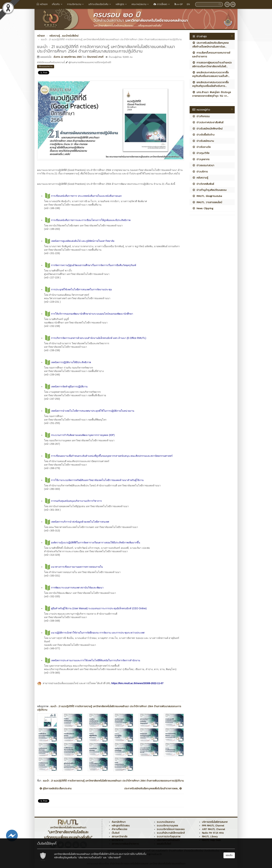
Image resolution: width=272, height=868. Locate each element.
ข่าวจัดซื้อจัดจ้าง (203, 135)
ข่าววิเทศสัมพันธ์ (203, 184)
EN (188, 4)
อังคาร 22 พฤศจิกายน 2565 (68, 57)
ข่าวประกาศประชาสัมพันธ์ (208, 122)
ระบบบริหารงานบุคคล (167, 826)
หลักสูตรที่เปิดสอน (121, 826)
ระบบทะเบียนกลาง (166, 822)
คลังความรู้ (200, 178)
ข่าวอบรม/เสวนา (203, 165)
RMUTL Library (210, 837)
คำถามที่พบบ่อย (119, 829)
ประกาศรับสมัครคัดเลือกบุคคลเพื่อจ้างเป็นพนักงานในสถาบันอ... (210, 45)
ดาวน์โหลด (162, 4)
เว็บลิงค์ (116, 833)
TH (227, 4)
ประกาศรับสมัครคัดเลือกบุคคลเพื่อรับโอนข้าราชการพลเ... (153, 789)
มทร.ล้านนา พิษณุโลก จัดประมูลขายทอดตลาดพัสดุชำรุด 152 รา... (212, 94)
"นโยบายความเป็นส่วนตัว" (90, 858)
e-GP (179, 4)
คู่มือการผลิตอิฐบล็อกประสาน (56, 789)
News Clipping (203, 208)
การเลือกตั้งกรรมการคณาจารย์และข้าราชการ (211, 54)
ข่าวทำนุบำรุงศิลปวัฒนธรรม (209, 190)
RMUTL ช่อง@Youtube (207, 196)
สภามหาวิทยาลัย (120, 837)
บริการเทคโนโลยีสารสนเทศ (215, 822)
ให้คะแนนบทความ (46, 66)
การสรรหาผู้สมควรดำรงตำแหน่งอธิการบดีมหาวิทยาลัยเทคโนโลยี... (212, 64)
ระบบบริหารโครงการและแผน (171, 829)
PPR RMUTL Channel (213, 826)
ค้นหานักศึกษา (119, 822)
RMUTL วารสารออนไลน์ (207, 202)
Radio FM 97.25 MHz (213, 833)
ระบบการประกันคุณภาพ (169, 837)
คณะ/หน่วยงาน (140, 4)
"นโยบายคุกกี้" (114, 858)
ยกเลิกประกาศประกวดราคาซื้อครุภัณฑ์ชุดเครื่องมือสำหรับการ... (210, 84)
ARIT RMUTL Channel (213, 829)
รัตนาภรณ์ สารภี (95, 57)
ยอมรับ (229, 855)
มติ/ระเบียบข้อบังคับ (100, 4)
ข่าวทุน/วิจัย (201, 153)
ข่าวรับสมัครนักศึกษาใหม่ (207, 129)
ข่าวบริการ (200, 172)
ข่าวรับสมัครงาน (203, 141)
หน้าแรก (42, 4)
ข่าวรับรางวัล (201, 147)
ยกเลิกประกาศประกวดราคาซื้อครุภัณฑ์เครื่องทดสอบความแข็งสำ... (211, 74)
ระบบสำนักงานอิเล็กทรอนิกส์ (171, 833)
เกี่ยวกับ (57, 4)
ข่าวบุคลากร (201, 159)
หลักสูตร (122, 4)
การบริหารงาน (76, 4)
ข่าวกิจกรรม (201, 116)
